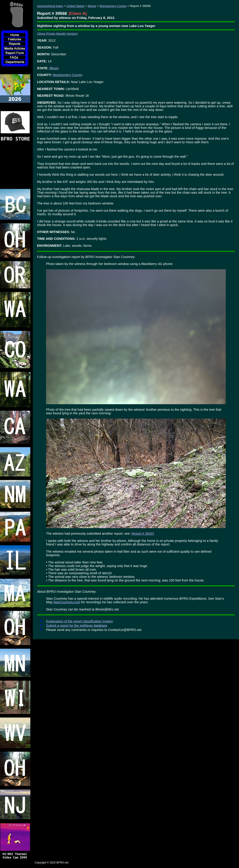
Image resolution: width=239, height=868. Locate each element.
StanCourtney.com (67, 602)
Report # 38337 (143, 534)
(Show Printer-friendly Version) (57, 34)
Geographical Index (50, 6)
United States (75, 6)
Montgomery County (113, 6)
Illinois (92, 6)
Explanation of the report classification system (79, 621)
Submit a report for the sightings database (77, 626)
